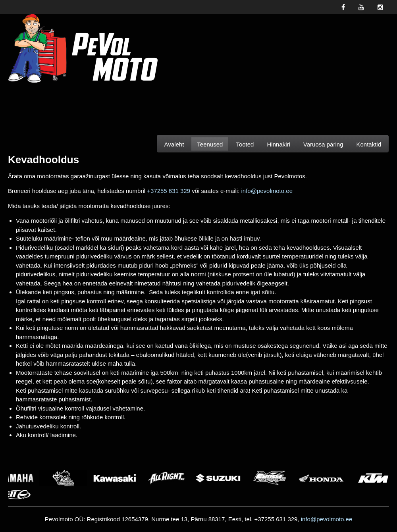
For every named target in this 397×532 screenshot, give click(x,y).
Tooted (245, 144)
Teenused (210, 144)
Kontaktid (369, 144)
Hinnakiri (278, 144)
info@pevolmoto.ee (267, 191)
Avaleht (174, 144)
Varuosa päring (323, 144)
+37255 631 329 (169, 191)
